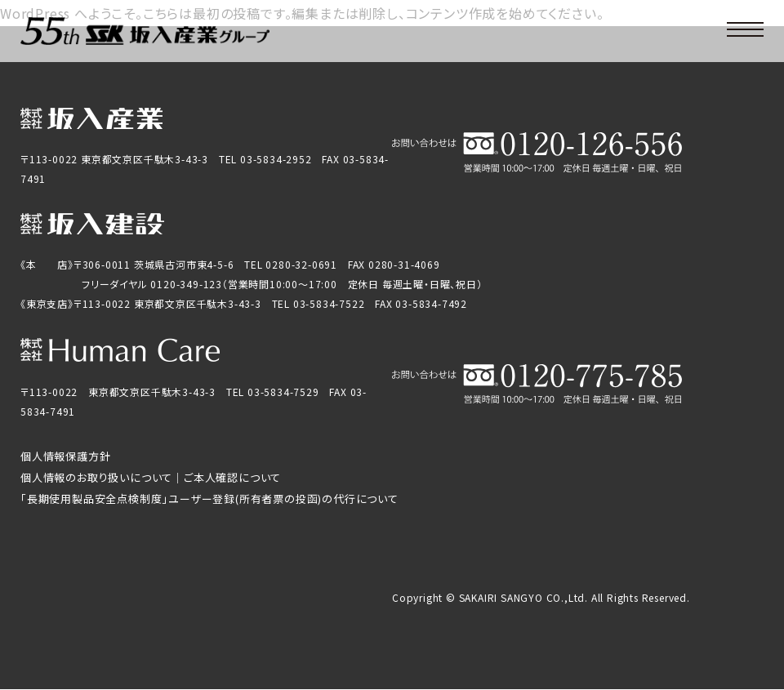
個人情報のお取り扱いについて (96, 477)
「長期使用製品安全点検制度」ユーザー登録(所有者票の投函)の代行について (209, 499)
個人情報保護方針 (65, 456)
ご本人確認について (232, 477)
